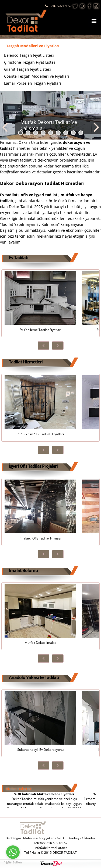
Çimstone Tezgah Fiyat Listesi (30, 62)
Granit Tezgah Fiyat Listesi (27, 69)
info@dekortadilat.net (51, 848)
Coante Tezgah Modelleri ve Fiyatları (37, 76)
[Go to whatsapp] (13, 852)
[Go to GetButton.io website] (13, 862)
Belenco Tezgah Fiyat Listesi (29, 55)
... (6, 90)
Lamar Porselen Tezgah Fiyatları (33, 83)
